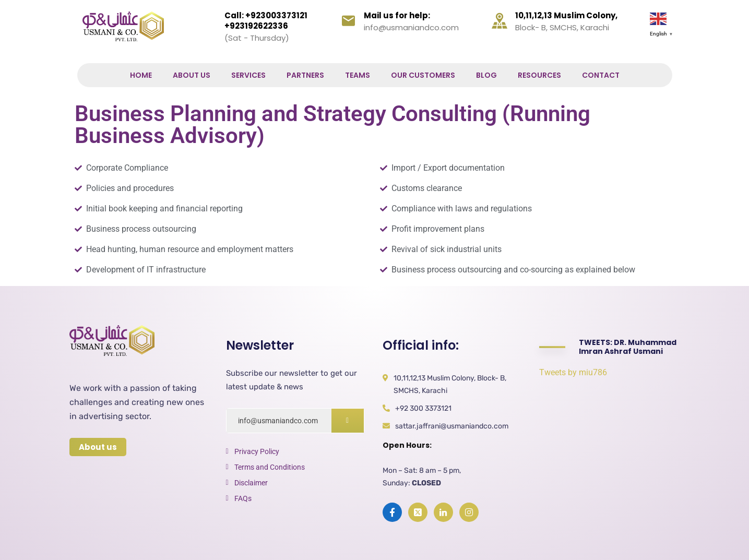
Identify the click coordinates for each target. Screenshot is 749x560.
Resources (539, 75)
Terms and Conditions (270, 467)
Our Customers (423, 75)
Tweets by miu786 (573, 372)
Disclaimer (251, 483)
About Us (192, 75)
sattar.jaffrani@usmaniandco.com (452, 426)
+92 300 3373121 (423, 408)
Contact (601, 75)
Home (141, 75)
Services (248, 75)
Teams (358, 75)
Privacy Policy (257, 451)
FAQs (243, 498)
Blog (486, 75)
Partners (305, 75)
